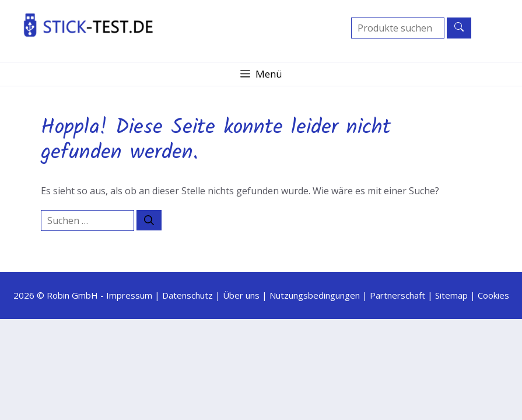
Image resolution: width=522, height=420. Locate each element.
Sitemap (451, 295)
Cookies (493, 295)
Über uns (241, 295)
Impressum (129, 295)
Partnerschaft (397, 295)
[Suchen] (149, 220)
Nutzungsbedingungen (315, 295)
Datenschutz (188, 295)
